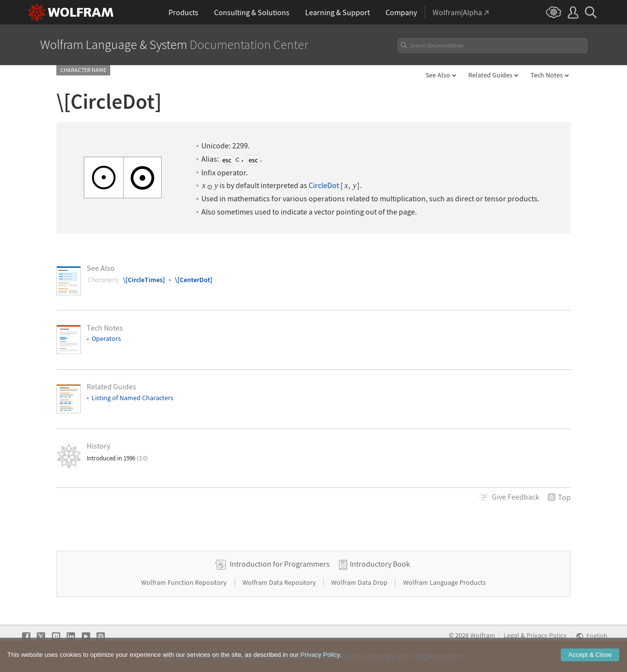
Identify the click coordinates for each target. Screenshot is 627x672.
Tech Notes (547, 75)
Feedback (516, 497)
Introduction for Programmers (280, 564)
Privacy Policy (547, 636)
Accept (590, 664)
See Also (438, 75)
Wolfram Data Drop (360, 582)
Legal (511, 636)
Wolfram (483, 636)
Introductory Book (380, 564)
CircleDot (324, 185)
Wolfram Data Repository (280, 582)
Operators (106, 338)
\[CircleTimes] (144, 280)
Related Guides (490, 75)
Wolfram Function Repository (185, 582)
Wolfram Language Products (445, 582)
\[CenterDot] (194, 280)
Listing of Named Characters (133, 398)
